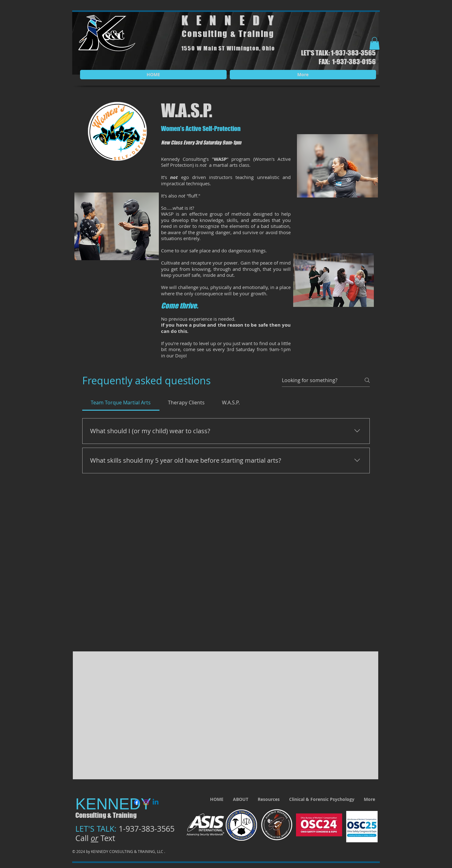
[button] (374, 43)
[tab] (121, 402)
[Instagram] (146, 802)
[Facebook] (137, 802)
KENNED (225, 20)
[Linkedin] (156, 802)
